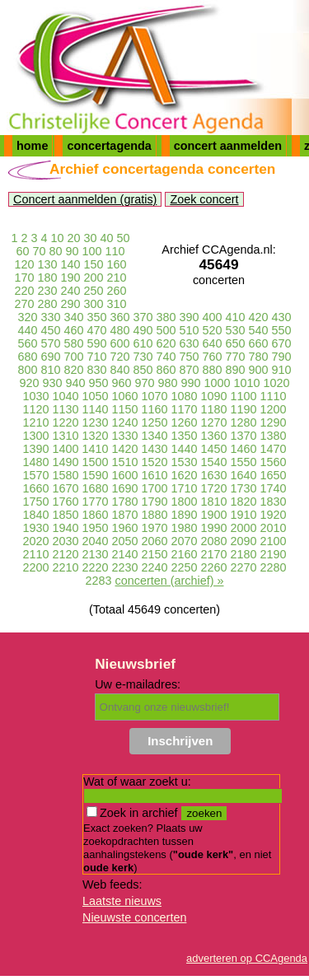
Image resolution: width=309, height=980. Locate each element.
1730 (244, 488)
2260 (214, 567)
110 (115, 251)
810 (50, 370)
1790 (154, 502)
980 (168, 383)
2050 (124, 541)
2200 (35, 567)
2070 (185, 541)
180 (47, 278)
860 (166, 370)
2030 (65, 541)
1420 (124, 449)
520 (213, 330)
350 (96, 317)
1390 (35, 449)
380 (166, 317)
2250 (185, 567)
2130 (95, 554)
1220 (65, 422)
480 (119, 330)
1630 (214, 475)
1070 (154, 396)
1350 (185, 436)
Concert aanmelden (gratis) (85, 199)
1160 (154, 409)
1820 (244, 502)
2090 (244, 541)
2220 (95, 567)
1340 (154, 436)
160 (117, 264)
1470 (274, 449)
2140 (124, 554)
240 (70, 291)
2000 (244, 528)
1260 (185, 422)
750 (190, 357)
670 (282, 343)
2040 (95, 541)
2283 (99, 581)
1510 (124, 462)
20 (74, 238)
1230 (95, 422)
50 (124, 238)
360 (119, 317)
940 (75, 383)
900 (259, 370)
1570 (35, 475)
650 (236, 343)
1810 (214, 502)
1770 (95, 502)
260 (117, 291)
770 (236, 357)
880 (213, 370)
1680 (95, 488)
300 (94, 304)
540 (259, 330)
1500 (95, 462)
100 (92, 251)
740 (166, 357)
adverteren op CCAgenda (247, 958)
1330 (124, 436)
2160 (185, 554)
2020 (35, 541)
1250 (154, 422)
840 (119, 370)
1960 (124, 528)
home (32, 146)
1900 (214, 515)
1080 (185, 396)
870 (190, 370)
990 (191, 383)
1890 (185, 515)
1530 (185, 462)
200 (94, 278)
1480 (35, 462)
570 (50, 343)
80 (55, 251)
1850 (65, 515)
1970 (154, 528)
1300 (35, 436)
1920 (274, 515)
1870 (124, 515)
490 (143, 330)
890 (236, 370)
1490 (65, 462)
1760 (65, 502)
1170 (185, 409)
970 (144, 383)
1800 (185, 502)
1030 (35, 396)
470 (96, 330)
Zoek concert (204, 199)
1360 (214, 436)
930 (52, 383)
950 (98, 383)
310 (117, 304)
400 (213, 317)
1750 (35, 502)
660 (259, 343)
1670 (65, 488)
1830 (274, 502)
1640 (244, 475)
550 (282, 330)
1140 (95, 409)
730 (143, 357)
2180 (244, 554)
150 (94, 264)
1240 (124, 422)
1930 (35, 528)
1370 (244, 436)
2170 (214, 554)
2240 (154, 567)
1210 (35, 422)
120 (24, 264)
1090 (214, 396)
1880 (154, 515)
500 (166, 330)
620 (166, 343)
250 (94, 291)
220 (24, 291)
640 (213, 343)
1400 (65, 449)
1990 (214, 528)
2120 (65, 554)
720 (119, 357)
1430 (154, 449)
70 (39, 251)
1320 (95, 436)
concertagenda (109, 146)
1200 (274, 409)
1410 (95, 449)
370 (143, 317)
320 (27, 317)
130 (47, 264)
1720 (214, 488)
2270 (244, 567)
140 (70, 264)
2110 (35, 554)
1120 (35, 409)
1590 (95, 475)
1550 (244, 462)
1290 (274, 422)
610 (143, 343)
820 (73, 370)
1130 (65, 409)
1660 (35, 488)
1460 (244, 449)
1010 (247, 383)
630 (190, 343)
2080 (214, 541)
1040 (65, 396)
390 (190, 317)
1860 (95, 515)
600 (119, 343)
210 (117, 278)
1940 (65, 528)
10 (57, 238)
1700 (154, 488)
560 (27, 343)
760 (213, 357)
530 (236, 330)
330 (50, 317)
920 (29, 383)
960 (121, 383)
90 (73, 251)
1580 (65, 475)
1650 (274, 475)
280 (47, 304)
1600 (124, 475)
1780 (124, 502)
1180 (214, 409)
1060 (124, 396)
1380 (274, 436)
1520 (154, 462)
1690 (124, 488)
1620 (185, 475)
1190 (244, 409)
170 (24, 278)
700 (73, 357)
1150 (124, 409)
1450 (214, 449)
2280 (274, 567)
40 (107, 238)
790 (282, 357)
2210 (65, 567)
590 (96, 343)
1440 (185, 449)
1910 (244, 515)
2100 (274, 541)
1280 (244, 422)
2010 (274, 528)
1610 (154, 475)
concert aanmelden (228, 146)
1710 (185, 488)
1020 (277, 383)
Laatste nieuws (122, 901)
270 (24, 304)
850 (143, 370)
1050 (95, 396)
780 (259, 357)
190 (70, 278)
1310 (65, 436)
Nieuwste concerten (134, 917)
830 (96, 370)
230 (47, 291)
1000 (218, 383)
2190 (274, 554)
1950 (95, 528)
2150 (154, 554)
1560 (274, 462)
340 (73, 317)
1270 (214, 422)
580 (73, 343)
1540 (214, 462)
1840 (35, 515)
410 (236, 317)
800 (27, 370)
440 (27, 330)
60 (22, 251)
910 (282, 370)
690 (50, 357)
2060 (154, 541)
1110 (274, 396)
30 (91, 238)
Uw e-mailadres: (138, 684)
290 (70, 304)
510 (190, 330)
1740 (274, 488)
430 (282, 317)
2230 (124, 567)
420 (259, 317)
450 (50, 330)
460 (73, 330)
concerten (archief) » (170, 581)
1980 (185, 528)
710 (96, 357)
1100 (244, 396)
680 (27, 357)
